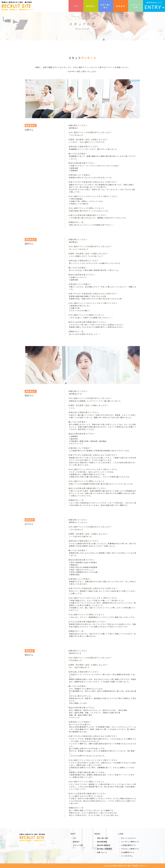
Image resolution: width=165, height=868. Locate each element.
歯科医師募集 (102, 842)
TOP (76, 6)
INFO (73, 834)
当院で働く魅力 (106, 6)
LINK (121, 834)
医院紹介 (91, 6)
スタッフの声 (136, 6)
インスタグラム (127, 856)
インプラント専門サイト (130, 842)
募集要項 (121, 6)
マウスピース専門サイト (130, 849)
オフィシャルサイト (129, 838)
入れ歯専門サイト (128, 852)
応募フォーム (102, 852)
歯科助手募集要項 (104, 845)
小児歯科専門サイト (129, 845)
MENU (98, 834)
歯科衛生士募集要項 (105, 849)
